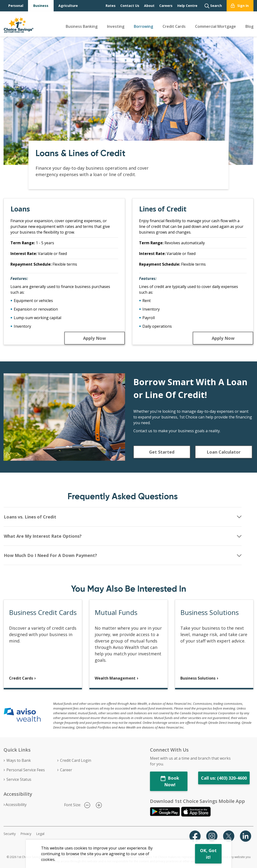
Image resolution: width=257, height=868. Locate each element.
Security (10, 834)
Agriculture (68, 6)
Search (213, 6)
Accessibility (16, 805)
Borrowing (143, 26)
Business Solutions (198, 678)
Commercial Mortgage (215, 26)
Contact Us (130, 6)
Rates (111, 6)
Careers (166, 6)
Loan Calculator (224, 452)
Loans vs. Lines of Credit (30, 517)
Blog (249, 26)
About (149, 6)
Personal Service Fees (26, 770)
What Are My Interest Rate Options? (43, 536)
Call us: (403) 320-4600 (224, 778)
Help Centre (187, 6)
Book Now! (170, 781)
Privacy (26, 834)
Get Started (162, 452)
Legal (40, 834)
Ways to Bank (19, 760)
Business (41, 6)
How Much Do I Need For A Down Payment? (50, 555)
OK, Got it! (208, 854)
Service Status (19, 779)
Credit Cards (174, 26)
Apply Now (94, 338)
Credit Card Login (76, 760)
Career (66, 770)
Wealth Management (115, 678)
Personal (16, 6)
